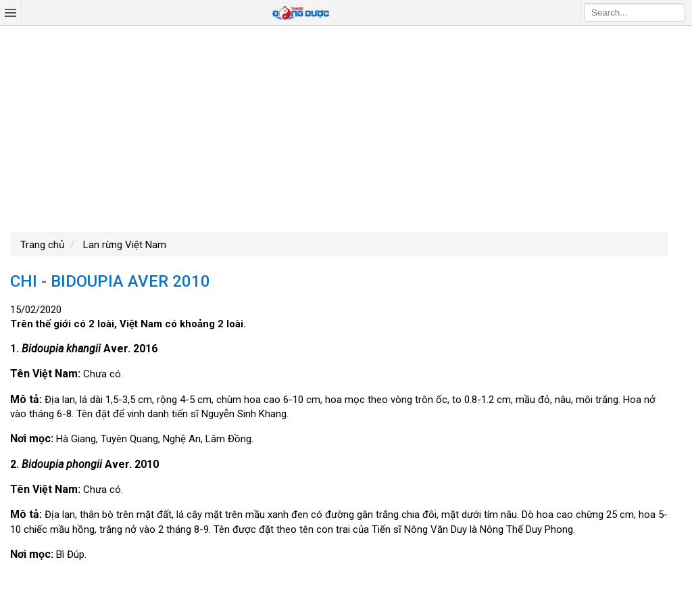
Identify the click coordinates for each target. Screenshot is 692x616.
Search (675, 12)
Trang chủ (42, 245)
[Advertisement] (346, 127)
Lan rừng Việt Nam (123, 245)
